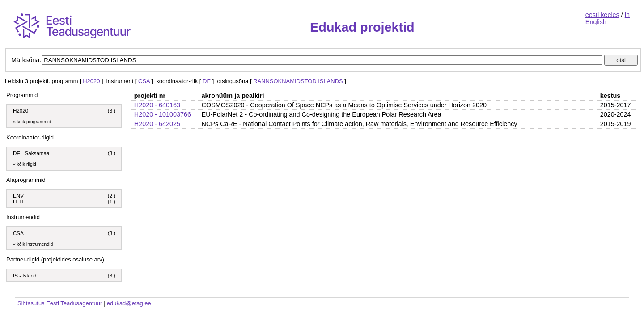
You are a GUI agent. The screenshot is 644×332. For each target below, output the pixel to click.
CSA (144, 81)
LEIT (19, 201)
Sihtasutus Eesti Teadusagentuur (60, 303)
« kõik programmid (32, 122)
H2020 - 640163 (157, 105)
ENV (18, 195)
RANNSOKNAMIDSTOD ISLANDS (298, 81)
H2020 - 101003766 (163, 114)
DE (207, 81)
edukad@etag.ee (129, 303)
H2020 (91, 81)
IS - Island (25, 275)
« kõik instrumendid (33, 244)
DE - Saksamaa (31, 153)
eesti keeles (602, 15)
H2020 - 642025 (157, 124)
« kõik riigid (25, 164)
